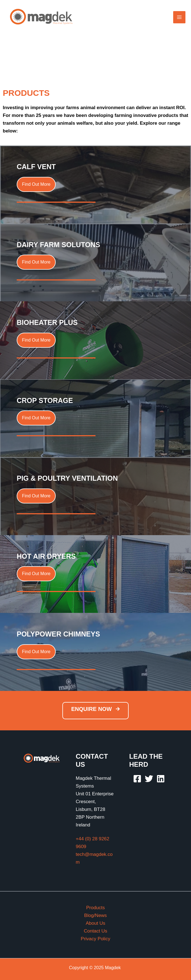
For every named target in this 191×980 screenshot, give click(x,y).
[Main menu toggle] (179, 17)
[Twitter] (149, 779)
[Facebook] (137, 779)
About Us (95, 923)
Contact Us (95, 931)
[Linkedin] (161, 779)
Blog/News (95, 915)
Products (95, 908)
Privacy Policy (95, 939)
